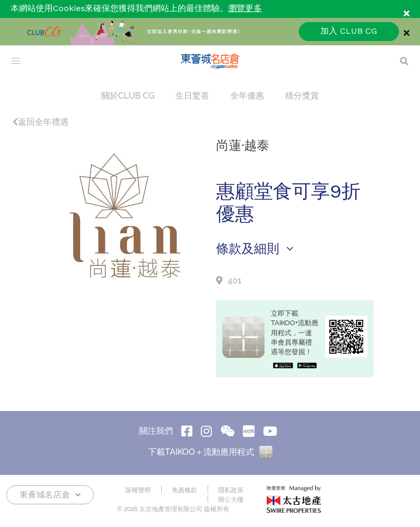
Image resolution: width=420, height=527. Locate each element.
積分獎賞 (302, 96)
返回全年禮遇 (41, 122)
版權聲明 (138, 490)
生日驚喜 (192, 96)
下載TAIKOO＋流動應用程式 (210, 452)
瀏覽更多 (245, 9)
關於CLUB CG (128, 96)
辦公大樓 (231, 500)
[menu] (16, 61)
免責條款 (184, 490)
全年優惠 (247, 96)
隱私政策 (231, 490)
